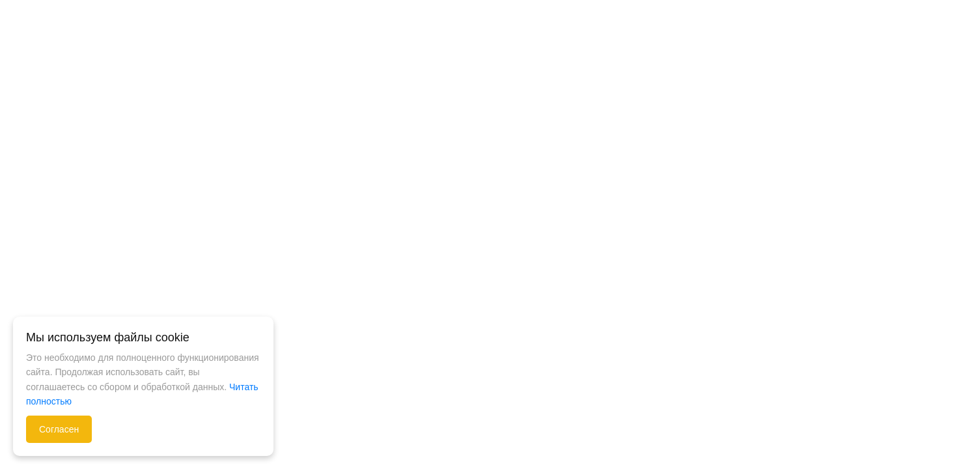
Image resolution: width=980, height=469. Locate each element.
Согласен (59, 429)
